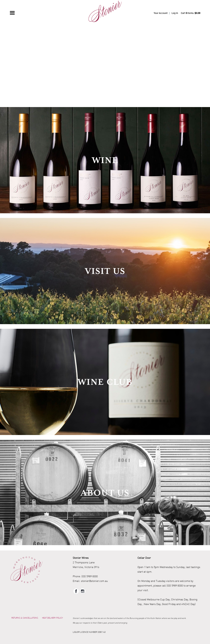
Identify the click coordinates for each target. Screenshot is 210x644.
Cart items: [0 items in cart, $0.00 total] (191, 13)
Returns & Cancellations (25, 618)
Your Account (161, 13)
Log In (175, 13)
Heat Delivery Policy (52, 618)
